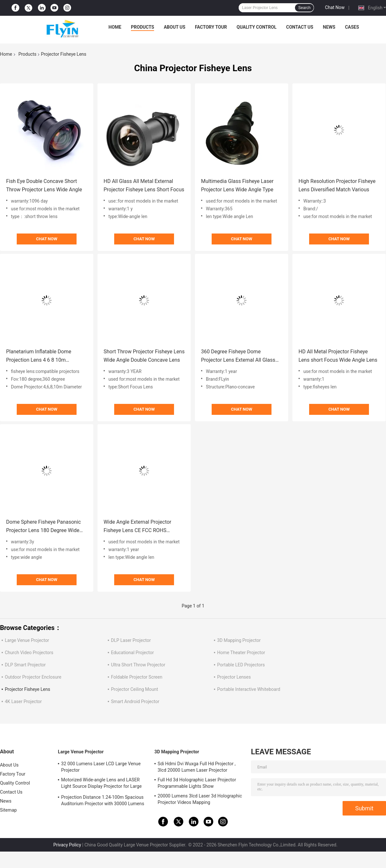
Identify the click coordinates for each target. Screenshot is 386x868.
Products (142, 27)
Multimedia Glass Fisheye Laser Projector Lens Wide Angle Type (237, 185)
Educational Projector (132, 653)
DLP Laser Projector (131, 640)
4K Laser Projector (23, 701)
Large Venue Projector (27, 640)
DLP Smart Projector (25, 665)
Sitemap (8, 810)
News (329, 27)
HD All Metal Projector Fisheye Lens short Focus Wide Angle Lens (338, 356)
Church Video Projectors (29, 653)
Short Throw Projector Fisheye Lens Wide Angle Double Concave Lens (144, 356)
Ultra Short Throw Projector (138, 665)
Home (115, 27)
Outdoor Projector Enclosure (33, 677)
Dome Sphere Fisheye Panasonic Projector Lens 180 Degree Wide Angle (43, 527)
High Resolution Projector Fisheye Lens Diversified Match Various (337, 185)
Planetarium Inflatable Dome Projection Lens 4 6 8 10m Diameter (39, 356)
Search (304, 8)
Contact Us (299, 27)
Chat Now (335, 7)
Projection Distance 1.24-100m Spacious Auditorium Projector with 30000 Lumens (103, 800)
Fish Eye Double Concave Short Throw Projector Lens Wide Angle (44, 185)
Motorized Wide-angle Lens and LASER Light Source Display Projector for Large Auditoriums (101, 784)
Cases (352, 27)
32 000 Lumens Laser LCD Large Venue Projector (101, 767)
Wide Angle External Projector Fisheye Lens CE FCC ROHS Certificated (138, 527)
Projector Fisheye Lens (28, 689)
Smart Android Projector (135, 701)
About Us (175, 27)
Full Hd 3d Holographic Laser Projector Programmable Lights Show (197, 783)
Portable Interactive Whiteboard (249, 689)
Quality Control (257, 27)
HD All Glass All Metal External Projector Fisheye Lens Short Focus (144, 185)
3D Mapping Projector (239, 640)
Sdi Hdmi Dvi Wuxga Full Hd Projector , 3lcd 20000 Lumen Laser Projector (197, 767)
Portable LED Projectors (241, 665)
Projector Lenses (234, 677)
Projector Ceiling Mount (134, 689)
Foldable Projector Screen (137, 677)
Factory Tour (211, 27)
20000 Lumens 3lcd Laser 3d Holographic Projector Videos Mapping (200, 799)
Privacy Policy (67, 845)
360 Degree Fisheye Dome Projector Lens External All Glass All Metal (238, 356)
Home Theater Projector (241, 653)
